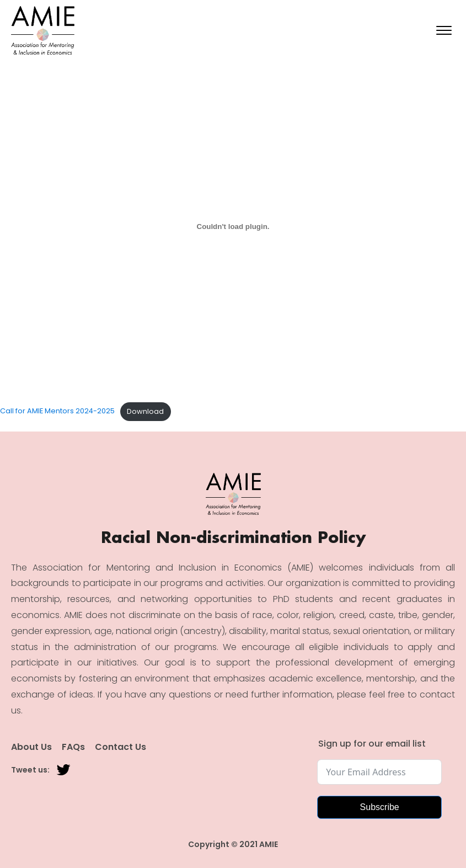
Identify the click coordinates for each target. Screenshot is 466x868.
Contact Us (120, 747)
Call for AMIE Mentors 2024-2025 (57, 411)
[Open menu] (444, 30)
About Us (31, 747)
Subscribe (380, 807)
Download (145, 411)
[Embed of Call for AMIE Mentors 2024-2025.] (233, 226)
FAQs (73, 747)
